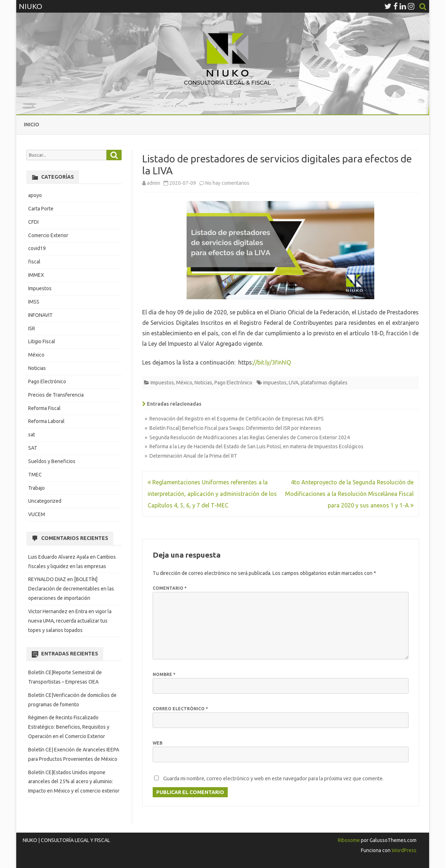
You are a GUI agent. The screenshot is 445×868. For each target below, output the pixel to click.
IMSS (34, 302)
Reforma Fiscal (44, 408)
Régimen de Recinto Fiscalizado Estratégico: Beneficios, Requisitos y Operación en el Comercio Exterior (69, 727)
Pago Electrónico (233, 383)
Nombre (164, 674)
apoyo (35, 195)
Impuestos (162, 383)
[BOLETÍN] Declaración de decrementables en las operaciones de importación (71, 589)
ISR (32, 328)
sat (32, 435)
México (184, 383)
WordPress (403, 850)
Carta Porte (41, 209)
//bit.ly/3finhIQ (272, 362)
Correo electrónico (180, 709)
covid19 (37, 248)
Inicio (32, 125)
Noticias (203, 383)
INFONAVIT (40, 315)
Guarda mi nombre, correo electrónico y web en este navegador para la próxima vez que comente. (273, 778)
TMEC (35, 475)
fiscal (34, 262)
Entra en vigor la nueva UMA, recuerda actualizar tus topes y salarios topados (70, 621)
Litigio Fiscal (42, 341)
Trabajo (36, 488)
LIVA (294, 383)
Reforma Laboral (46, 421)
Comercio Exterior (48, 235)
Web (158, 743)
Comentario (170, 588)
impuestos (275, 383)
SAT (33, 448)
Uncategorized (45, 501)
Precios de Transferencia (56, 395)
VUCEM (37, 514)
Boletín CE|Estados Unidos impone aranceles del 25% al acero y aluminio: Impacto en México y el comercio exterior (74, 782)
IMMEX (36, 275)
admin (154, 183)
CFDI (33, 222)
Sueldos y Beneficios (52, 461)
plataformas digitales (324, 383)
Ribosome (349, 840)
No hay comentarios (227, 183)
